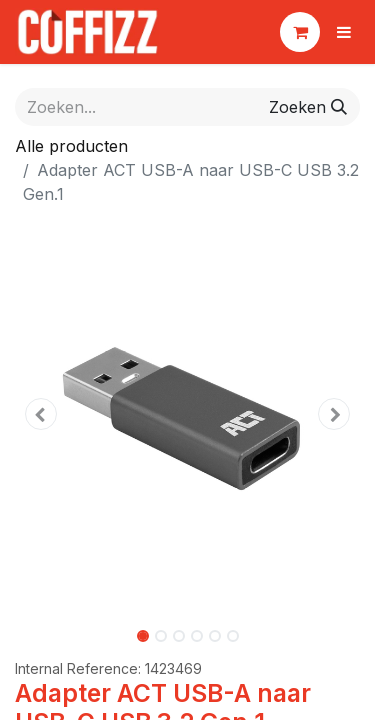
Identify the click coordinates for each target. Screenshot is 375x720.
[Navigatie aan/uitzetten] (344, 32)
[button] (41, 414)
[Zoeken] (308, 107)
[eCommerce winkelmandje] (300, 32)
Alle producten (71, 146)
